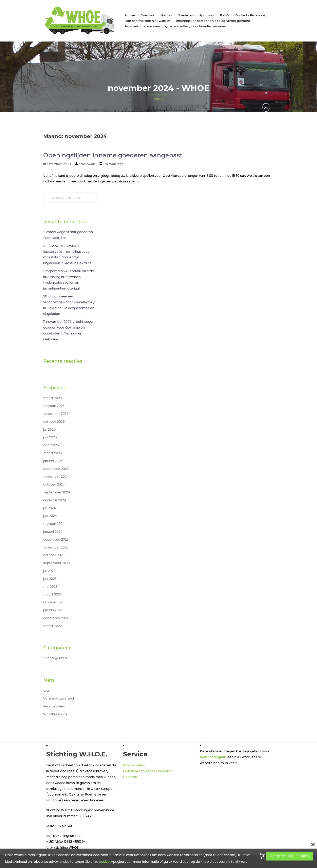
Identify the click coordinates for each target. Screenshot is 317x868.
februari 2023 (54, 602)
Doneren (130, 777)
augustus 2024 (55, 500)
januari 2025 (53, 461)
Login (47, 691)
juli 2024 (50, 508)
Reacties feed (54, 706)
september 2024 (57, 492)
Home (130, 15)
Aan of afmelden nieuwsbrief (148, 21)
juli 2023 (49, 571)
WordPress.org (55, 714)
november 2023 (56, 547)
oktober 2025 (54, 422)
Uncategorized (113, 164)
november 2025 (56, 414)
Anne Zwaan (87, 164)
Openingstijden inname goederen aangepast (113, 155)
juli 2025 (49, 430)
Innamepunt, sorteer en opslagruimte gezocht (213, 21)
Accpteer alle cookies (290, 856)
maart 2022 (52, 626)
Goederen (186, 15)
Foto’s (225, 15)
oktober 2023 (54, 555)
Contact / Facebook (250, 15)
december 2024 (56, 469)
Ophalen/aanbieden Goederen (148, 771)
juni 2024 (50, 516)
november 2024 (56, 477)
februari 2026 (54, 406)
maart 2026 (53, 398)
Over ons (148, 15)
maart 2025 (53, 453)
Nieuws (166, 15)
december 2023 (56, 539)
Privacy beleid (134, 765)
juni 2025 (50, 437)
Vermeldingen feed (59, 698)
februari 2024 (54, 524)
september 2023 (57, 563)
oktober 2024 (54, 484)
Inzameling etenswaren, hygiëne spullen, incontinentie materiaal (176, 26)
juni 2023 (50, 579)
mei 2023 (50, 587)
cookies (105, 862)
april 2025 (51, 445)
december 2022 (56, 618)
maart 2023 (52, 594)
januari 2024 (53, 532)
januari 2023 (53, 610)
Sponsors (207, 15)
